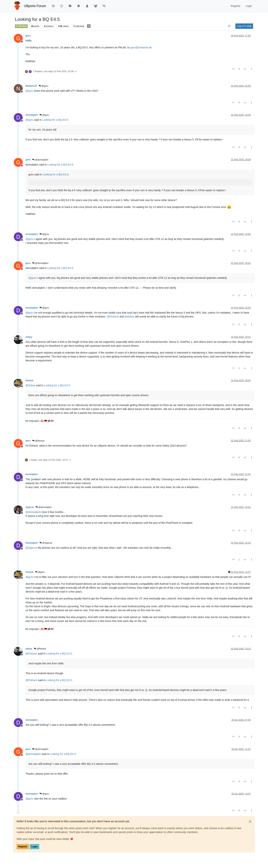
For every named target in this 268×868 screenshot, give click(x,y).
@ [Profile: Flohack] (113, 317)
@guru (44, 86)
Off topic (21, 26)
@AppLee (46, 543)
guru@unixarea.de (141, 47)
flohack (29, 381)
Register (23, 847)
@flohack (38, 441)
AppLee (30, 507)
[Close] (250, 822)
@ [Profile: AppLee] (31, 548)
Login (35, 847)
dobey (29, 337)
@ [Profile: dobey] (129, 317)
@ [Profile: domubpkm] (33, 512)
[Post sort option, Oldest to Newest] (229, 26)
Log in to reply (244, 26)
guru (28, 36)
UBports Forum (35, 6)
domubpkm (32, 115)
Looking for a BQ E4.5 (55, 120)
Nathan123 (31, 86)
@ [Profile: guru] (29, 91)
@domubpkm (40, 160)
